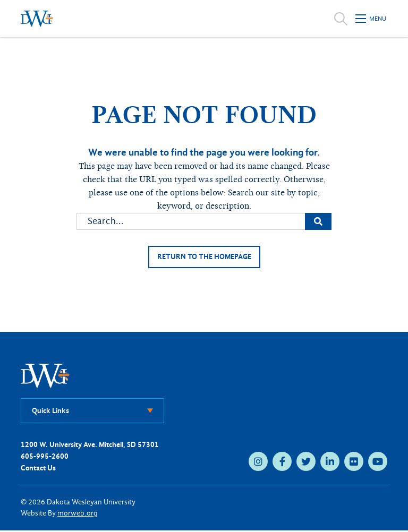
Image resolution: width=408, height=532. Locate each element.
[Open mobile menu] (371, 19)
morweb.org (78, 515)
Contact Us (38, 469)
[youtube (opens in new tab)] (378, 462)
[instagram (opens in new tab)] (258, 462)
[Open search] (341, 19)
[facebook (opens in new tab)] (282, 462)
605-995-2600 (45, 457)
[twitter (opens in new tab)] (306, 462)
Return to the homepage (204, 257)
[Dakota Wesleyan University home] (37, 19)
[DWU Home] (45, 376)
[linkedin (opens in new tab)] (330, 462)
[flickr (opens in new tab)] (354, 462)
